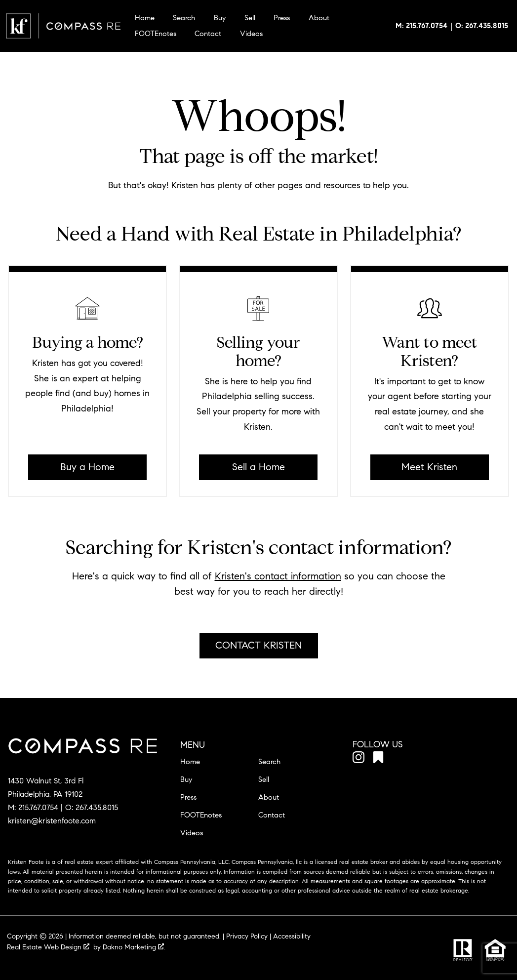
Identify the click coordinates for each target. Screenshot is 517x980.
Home (145, 18)
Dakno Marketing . (134, 947)
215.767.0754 (38, 807)
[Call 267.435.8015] (482, 26)
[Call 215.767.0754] (421, 26)
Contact (208, 34)
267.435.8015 (97, 807)
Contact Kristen (258, 645)
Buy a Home (87, 467)
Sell (250, 18)
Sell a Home (258, 467)
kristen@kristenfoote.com (52, 821)
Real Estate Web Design (48, 947)
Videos (251, 34)
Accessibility (292, 936)
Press (282, 18)
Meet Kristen (429, 467)
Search (184, 18)
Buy (220, 18)
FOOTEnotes (156, 34)
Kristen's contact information (278, 576)
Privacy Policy (247, 936)
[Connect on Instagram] (358, 759)
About (319, 18)
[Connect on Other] (378, 759)
